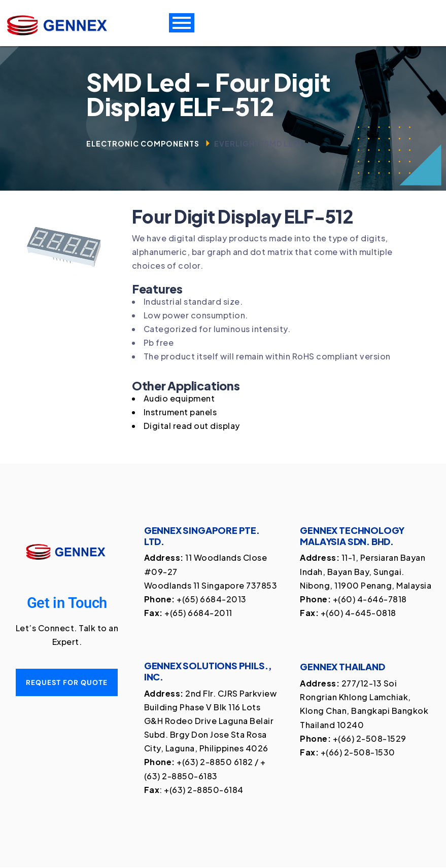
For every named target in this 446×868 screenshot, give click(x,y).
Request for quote (67, 683)
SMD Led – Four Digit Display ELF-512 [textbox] (208, 94)
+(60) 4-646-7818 (370, 600)
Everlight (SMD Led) (258, 143)
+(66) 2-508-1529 (370, 738)
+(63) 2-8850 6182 (215, 762)
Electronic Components (143, 143)
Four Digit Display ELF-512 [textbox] (243, 216)
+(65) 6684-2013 (212, 600)
